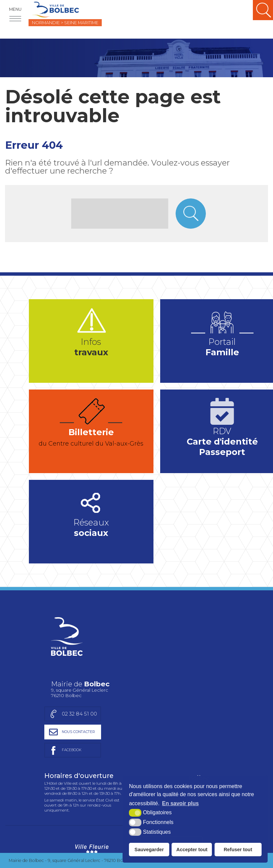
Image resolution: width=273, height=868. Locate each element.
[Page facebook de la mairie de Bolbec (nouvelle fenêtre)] (188, 656)
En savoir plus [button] (180, 803)
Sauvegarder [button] (149, 850)
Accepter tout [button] (192, 850)
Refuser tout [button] (238, 850)
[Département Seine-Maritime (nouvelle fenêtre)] (120, 828)
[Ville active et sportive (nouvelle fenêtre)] (172, 758)
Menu (15, 9)
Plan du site (84, 788)
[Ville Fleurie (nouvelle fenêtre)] (91, 758)
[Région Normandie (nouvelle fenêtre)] (92, 828)
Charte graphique (44, 788)
